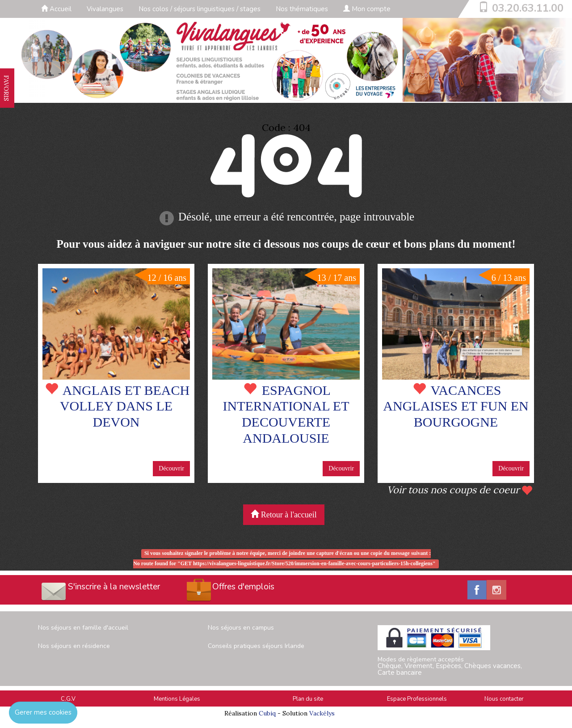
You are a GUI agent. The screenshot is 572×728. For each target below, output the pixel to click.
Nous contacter (504, 699)
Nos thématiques (302, 9)
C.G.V (68, 699)
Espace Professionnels (417, 699)
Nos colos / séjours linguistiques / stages (200, 9)
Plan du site (308, 699)
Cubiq (267, 713)
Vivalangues (105, 9)
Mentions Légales (177, 699)
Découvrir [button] (171, 468)
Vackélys (322, 713)
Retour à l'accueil (284, 514)
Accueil (56, 9)
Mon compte (367, 9)
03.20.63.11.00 (528, 8)
